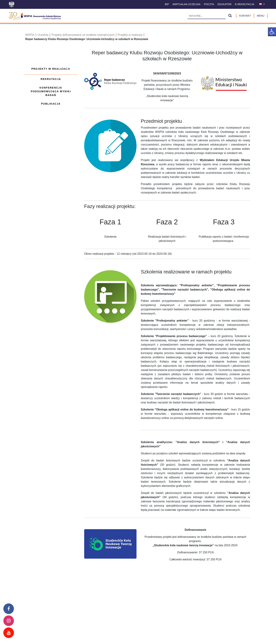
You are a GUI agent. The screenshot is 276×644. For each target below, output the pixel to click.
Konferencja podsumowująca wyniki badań (51, 91)
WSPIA (30, 35)
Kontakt (245, 16)
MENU (261, 16)
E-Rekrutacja (245, 4)
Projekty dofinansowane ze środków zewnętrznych (83, 35)
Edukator (224, 4)
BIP (167, 4)
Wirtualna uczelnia (186, 4)
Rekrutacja (51, 79)
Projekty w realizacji (130, 35)
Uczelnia (43, 35)
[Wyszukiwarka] (207, 16)
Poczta (209, 4)
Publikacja (51, 104)
